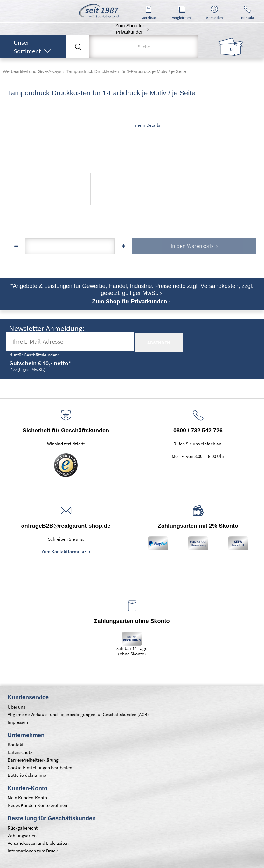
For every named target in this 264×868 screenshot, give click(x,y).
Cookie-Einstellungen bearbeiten (40, 767)
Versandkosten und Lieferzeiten (38, 843)
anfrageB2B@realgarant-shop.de (66, 526)
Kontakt (16, 745)
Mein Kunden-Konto (27, 798)
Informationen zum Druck (33, 851)
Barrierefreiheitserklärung (33, 760)
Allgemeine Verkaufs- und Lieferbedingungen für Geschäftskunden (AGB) (78, 714)
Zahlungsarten (22, 835)
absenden (159, 343)
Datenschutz (20, 752)
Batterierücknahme (27, 775)
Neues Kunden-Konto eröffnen (37, 805)
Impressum (18, 722)
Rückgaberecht (23, 828)
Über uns (16, 707)
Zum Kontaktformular (64, 551)
